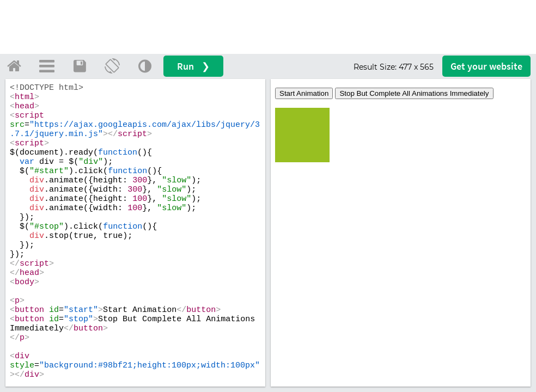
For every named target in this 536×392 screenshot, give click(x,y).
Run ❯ (193, 66)
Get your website (486, 66)
